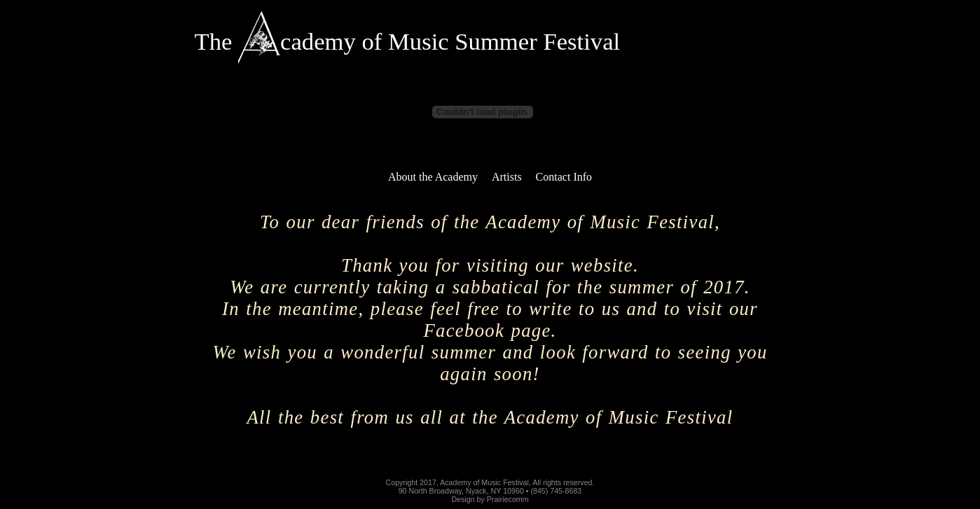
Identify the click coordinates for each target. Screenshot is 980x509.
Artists (507, 177)
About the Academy (433, 177)
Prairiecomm (508, 499)
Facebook (464, 330)
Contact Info (564, 177)
